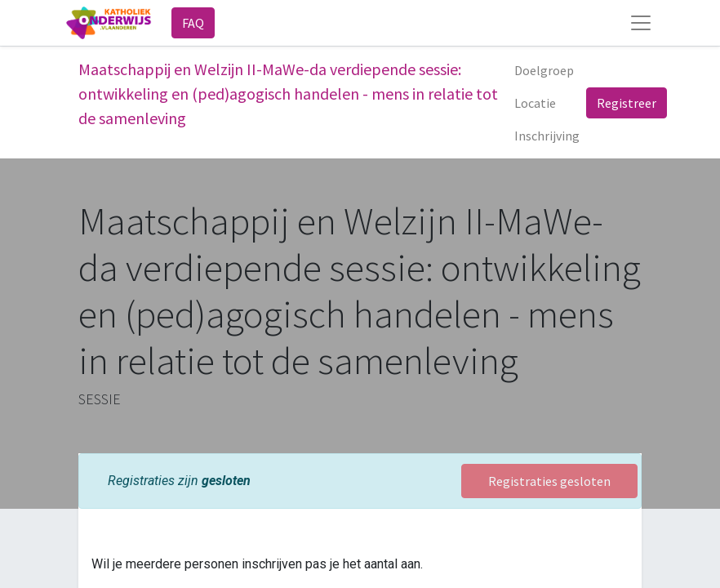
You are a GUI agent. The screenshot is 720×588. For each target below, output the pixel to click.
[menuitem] (544, 70)
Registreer (627, 103)
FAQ (193, 23)
